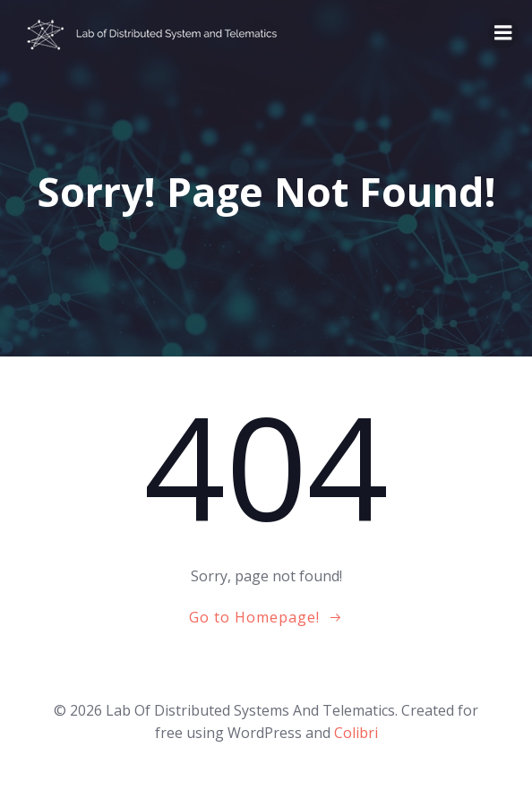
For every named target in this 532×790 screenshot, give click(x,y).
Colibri (356, 733)
